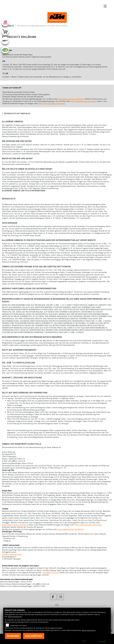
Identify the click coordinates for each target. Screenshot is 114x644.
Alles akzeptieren (34, 636)
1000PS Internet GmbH (12, 554)
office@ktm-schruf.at (51, 573)
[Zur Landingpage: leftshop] (5, 32)
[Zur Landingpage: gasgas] (5, 23)
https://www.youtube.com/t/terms (71, 99)
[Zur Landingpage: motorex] (5, 50)
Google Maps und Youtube (18, 625)
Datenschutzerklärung (15, 617)
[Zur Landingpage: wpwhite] (5, 41)
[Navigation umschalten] (105, 6)
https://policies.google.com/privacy (52, 103)
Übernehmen (13, 636)
